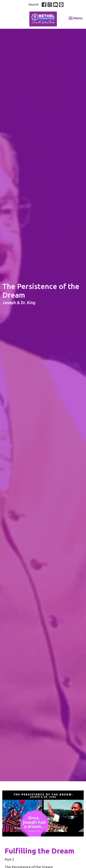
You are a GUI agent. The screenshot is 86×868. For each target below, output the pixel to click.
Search (33, 4)
